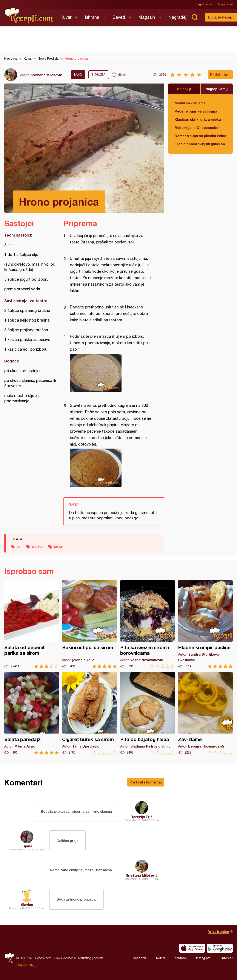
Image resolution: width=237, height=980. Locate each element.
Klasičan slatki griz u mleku (198, 119)
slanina (37, 547)
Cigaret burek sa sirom (89, 713)
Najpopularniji (217, 89)
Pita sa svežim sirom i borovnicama (148, 624)
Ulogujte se (225, 4)
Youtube (181, 958)
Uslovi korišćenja (65, 958)
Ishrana (92, 17)
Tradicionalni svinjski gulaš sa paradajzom (200, 144)
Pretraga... (194, 17)
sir (19, 547)
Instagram (203, 958)
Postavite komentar (146, 782)
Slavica (27, 905)
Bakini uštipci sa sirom (89, 624)
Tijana (27, 846)
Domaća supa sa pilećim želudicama (200, 136)
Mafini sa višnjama (190, 103)
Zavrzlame (205, 713)
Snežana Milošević (46, 75)
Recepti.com (29, 15)
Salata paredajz (32, 713)
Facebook (139, 958)
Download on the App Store (192, 948)
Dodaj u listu (220, 75)
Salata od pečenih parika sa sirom (32, 624)
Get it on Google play (220, 948)
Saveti (119, 17)
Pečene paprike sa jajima (196, 111)
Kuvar (66, 17)
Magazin (147, 17)
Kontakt (98, 958)
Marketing (85, 958)
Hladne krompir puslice (205, 624)
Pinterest (226, 958)
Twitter (160, 958)
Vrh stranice (219, 931)
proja (58, 547)
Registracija (204, 4)
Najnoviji (184, 89)
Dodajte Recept (221, 17)
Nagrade (177, 17)
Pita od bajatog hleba (148, 713)
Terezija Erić (142, 817)
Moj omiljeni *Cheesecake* (197, 128)
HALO (33, 965)
